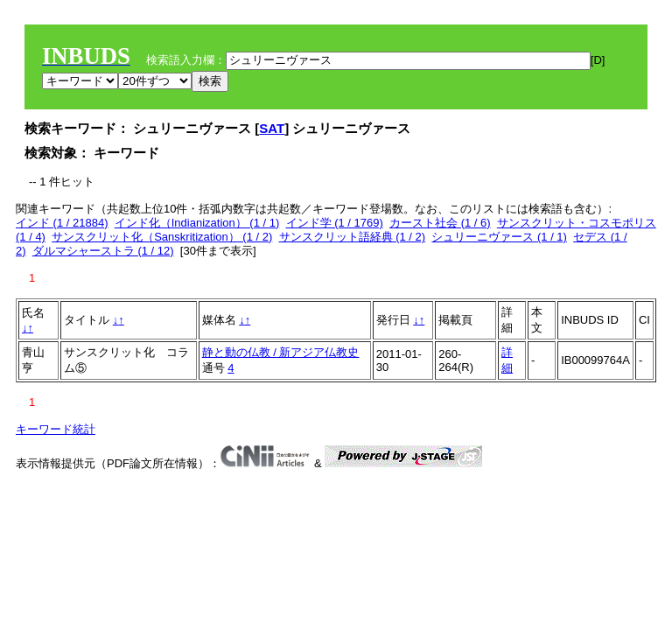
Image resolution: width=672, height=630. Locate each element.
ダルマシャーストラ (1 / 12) (103, 251)
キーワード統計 (56, 429)
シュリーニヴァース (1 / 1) (499, 237)
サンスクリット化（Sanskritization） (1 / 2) (162, 237)
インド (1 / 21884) (62, 223)
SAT (272, 128)
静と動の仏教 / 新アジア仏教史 (281, 352)
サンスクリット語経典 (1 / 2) (353, 237)
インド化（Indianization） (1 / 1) (197, 223)
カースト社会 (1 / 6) (440, 223)
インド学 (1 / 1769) (335, 223)
